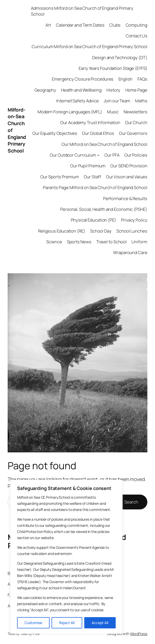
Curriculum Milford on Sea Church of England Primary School (89, 46)
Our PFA (112, 155)
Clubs (115, 25)
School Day (101, 231)
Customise (33, 623)
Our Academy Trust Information (90, 122)
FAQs (142, 79)
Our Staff (92, 177)
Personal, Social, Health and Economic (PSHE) (104, 209)
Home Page (136, 90)
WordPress (139, 634)
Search (131, 502)
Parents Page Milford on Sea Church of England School (95, 187)
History (113, 90)
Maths (141, 101)
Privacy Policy (134, 220)
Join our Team (117, 101)
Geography (45, 90)
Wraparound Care (130, 252)
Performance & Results (125, 198)
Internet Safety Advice (77, 101)
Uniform (139, 242)
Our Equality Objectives (55, 133)
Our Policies (136, 155)
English (126, 79)
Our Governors (133, 133)
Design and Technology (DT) (120, 57)
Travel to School (111, 242)
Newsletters (135, 112)
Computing (136, 25)
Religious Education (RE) (62, 231)
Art (48, 25)
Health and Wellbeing (81, 90)
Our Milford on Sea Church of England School (104, 144)
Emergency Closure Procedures (83, 79)
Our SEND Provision (129, 166)
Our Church (136, 122)
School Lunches (132, 231)
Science (54, 242)
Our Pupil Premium (88, 166)
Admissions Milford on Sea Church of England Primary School (82, 11)
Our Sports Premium (60, 177)
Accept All (100, 623)
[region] (66, 557)
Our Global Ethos (98, 133)
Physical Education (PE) (93, 220)
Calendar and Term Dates (80, 25)
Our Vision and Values (127, 177)
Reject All (67, 623)
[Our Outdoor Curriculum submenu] (98, 155)
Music (113, 112)
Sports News (79, 242)
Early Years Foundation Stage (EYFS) (113, 68)
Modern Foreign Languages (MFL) (70, 112)
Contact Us (136, 36)
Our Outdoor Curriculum (73, 155)
